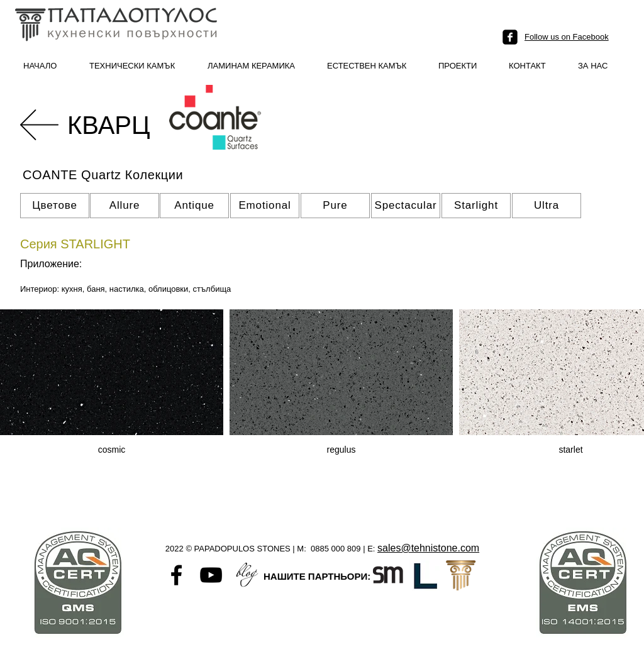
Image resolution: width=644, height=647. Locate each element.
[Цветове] (55, 206)
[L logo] (425, 575)
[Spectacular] (406, 206)
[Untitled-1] (246, 575)
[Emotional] (265, 206)
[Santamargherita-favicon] (388, 575)
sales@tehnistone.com (428, 548)
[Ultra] (547, 206)
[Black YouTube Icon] (211, 575)
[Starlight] (476, 206)
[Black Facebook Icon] (176, 575)
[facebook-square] (510, 37)
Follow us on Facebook (567, 37)
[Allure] (125, 206)
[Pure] (335, 206)
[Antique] (194, 206)
